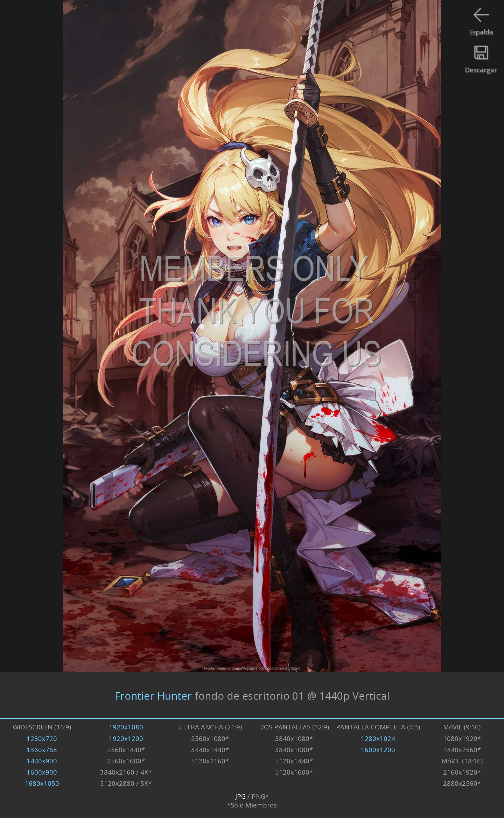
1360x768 (42, 750)
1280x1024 (378, 738)
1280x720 (42, 738)
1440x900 (42, 761)
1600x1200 (378, 750)
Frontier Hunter (153, 695)
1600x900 (42, 772)
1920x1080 (126, 727)
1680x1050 (42, 783)
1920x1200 (126, 738)
